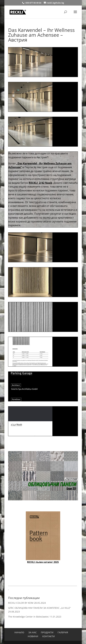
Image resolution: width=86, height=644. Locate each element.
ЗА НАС (33, 632)
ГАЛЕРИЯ (63, 632)
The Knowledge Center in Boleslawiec (28, 617)
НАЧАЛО (19, 632)
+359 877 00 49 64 (33, 3)
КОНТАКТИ (49, 636)
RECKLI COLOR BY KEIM (21, 603)
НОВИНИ (33, 636)
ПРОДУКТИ (47, 632)
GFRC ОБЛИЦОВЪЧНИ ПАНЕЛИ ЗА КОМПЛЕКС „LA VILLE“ (39, 608)
